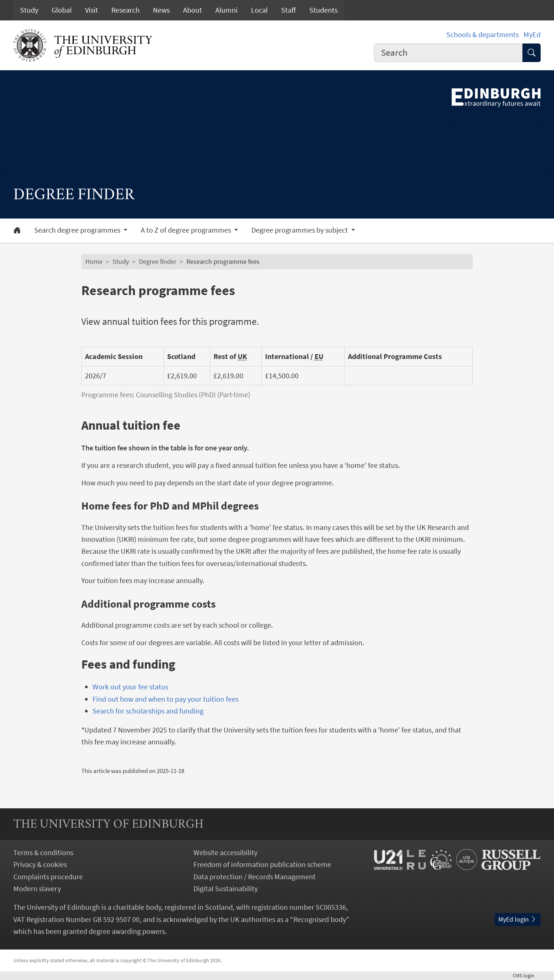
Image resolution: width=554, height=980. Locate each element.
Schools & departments (483, 35)
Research (126, 10)
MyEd (532, 35)
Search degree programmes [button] (78, 230)
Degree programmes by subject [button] (300, 230)
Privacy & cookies (40, 864)
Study (29, 10)
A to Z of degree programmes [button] (187, 230)
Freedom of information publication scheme (262, 864)
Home (94, 262)
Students (323, 10)
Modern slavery (37, 889)
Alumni (227, 10)
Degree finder (158, 262)
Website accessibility (225, 853)
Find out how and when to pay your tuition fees (165, 699)
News (161, 10)
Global (62, 10)
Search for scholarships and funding (148, 711)
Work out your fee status (130, 687)
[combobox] (448, 53)
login (527, 976)
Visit (92, 10)
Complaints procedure (48, 877)
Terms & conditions (43, 853)
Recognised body (320, 919)
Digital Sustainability (226, 889)
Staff (289, 10)
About (193, 10)
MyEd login (518, 919)
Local (259, 10)
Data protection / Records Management (255, 877)
